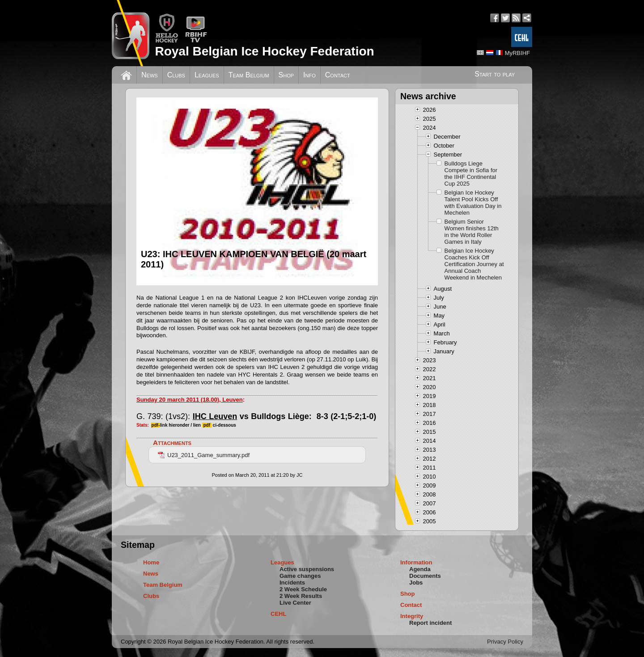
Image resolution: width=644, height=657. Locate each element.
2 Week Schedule (303, 589)
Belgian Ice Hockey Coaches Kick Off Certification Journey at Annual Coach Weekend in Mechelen (474, 264)
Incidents (292, 583)
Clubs (176, 75)
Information (416, 562)
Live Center (295, 603)
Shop (286, 75)
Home (151, 562)
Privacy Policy (505, 642)
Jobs (416, 583)
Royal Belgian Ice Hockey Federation (264, 51)
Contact (338, 75)
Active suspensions (307, 569)
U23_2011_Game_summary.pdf (204, 455)
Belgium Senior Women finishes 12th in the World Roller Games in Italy (472, 232)
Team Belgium (249, 75)
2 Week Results (301, 596)
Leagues (207, 75)
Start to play (495, 74)
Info (309, 75)
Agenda (420, 569)
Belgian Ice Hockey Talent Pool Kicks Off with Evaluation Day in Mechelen (473, 203)
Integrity (412, 616)
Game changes (300, 576)
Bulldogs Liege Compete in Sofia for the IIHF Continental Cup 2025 (471, 174)
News (150, 75)
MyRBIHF (517, 53)
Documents (425, 576)
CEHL (278, 614)
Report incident (430, 623)
